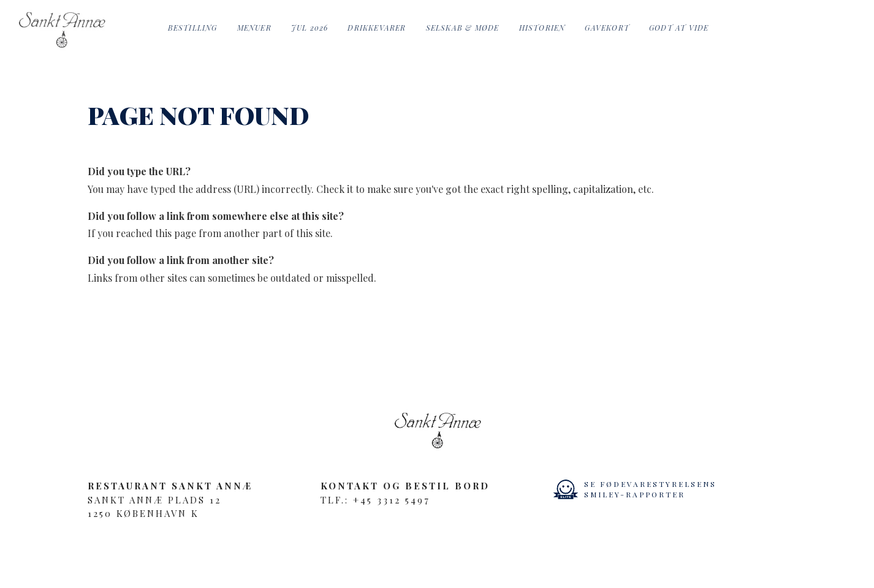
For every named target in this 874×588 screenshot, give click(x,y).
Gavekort (607, 28)
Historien (542, 28)
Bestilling (193, 28)
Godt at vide (679, 28)
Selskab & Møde (463, 28)
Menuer (254, 28)
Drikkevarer (377, 28)
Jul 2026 (310, 28)
